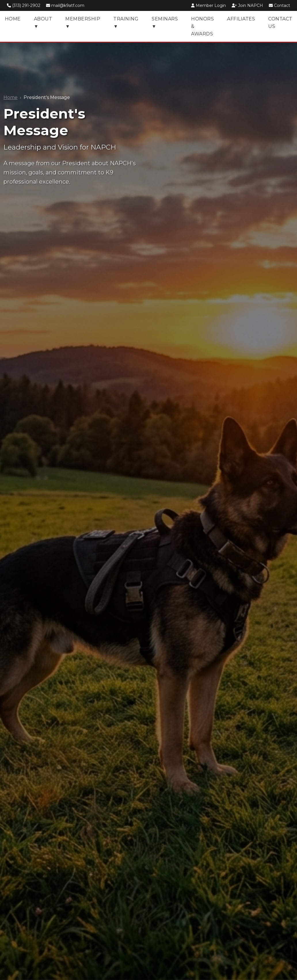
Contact (279, 5)
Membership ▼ (83, 23)
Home (11, 97)
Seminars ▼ (165, 23)
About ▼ (43, 23)
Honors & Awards (202, 26)
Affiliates (241, 19)
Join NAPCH (248, 5)
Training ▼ (126, 23)
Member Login (209, 5)
